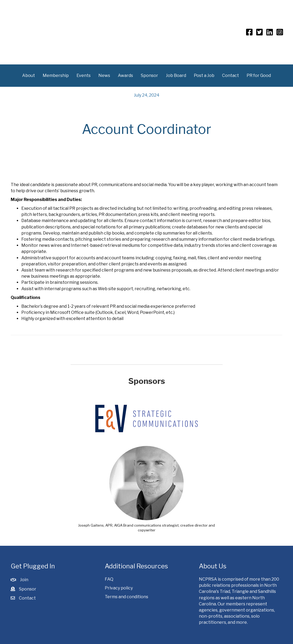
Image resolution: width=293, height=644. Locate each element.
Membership (56, 75)
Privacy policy (119, 588)
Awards (125, 75)
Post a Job (204, 75)
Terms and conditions (127, 596)
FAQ (109, 579)
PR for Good (259, 75)
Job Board (176, 75)
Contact (230, 75)
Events (84, 75)
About (29, 75)
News (104, 75)
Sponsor (149, 75)
